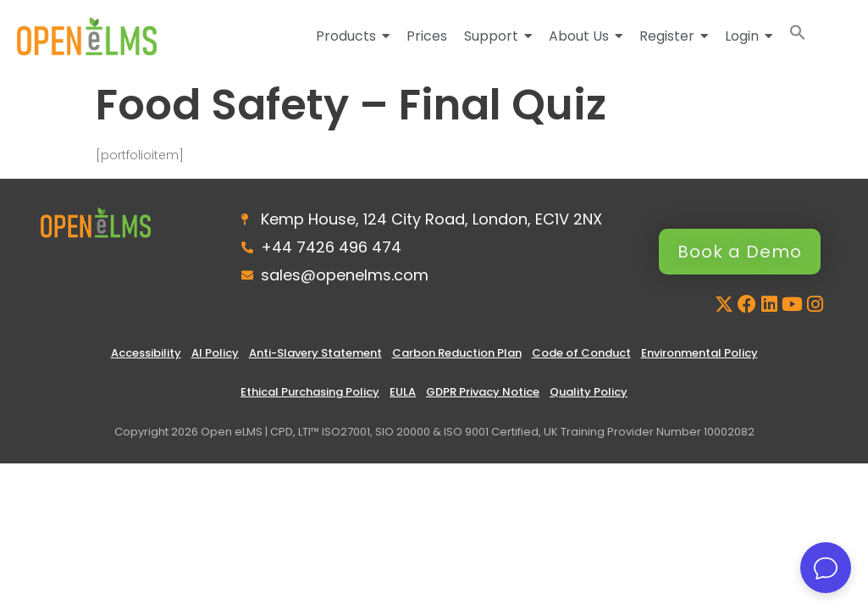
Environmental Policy (699, 353)
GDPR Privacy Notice (483, 392)
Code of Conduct (581, 353)
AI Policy (215, 353)
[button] (798, 36)
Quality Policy (589, 392)
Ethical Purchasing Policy (310, 392)
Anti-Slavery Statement (315, 353)
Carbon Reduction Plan (457, 353)
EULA (403, 392)
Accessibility (146, 353)
